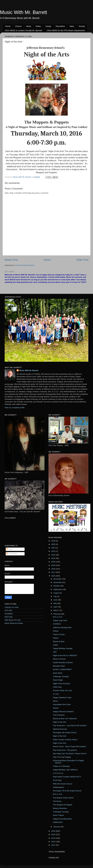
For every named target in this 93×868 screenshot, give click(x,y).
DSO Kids (9, 617)
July (55, 596)
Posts (10, 549)
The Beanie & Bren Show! (63, 798)
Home (8, 26)
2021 (54, 558)
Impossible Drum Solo (62, 704)
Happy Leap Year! (60, 620)
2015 (54, 831)
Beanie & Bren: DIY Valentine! (65, 719)
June (56, 600)
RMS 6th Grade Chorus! (63, 784)
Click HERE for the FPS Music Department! (66, 30)
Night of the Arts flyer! (62, 684)
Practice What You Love (63, 690)
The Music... (58, 801)
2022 (54, 555)
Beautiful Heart (59, 666)
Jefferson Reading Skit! (62, 628)
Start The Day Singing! (62, 757)
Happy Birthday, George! (63, 648)
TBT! (55, 652)
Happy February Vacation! (63, 712)
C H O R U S (58, 773)
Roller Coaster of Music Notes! (65, 740)
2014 (54, 835)
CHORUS (57, 624)
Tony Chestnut (59, 715)
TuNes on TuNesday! (61, 766)
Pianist (56, 631)
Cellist (55, 645)
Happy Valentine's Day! (62, 698)
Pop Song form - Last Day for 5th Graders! (70, 725)
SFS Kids (8, 610)
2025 (54, 544)
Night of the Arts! (60, 722)
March (56, 610)
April (55, 607)
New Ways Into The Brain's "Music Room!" (70, 754)
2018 (54, 569)
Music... (56, 701)
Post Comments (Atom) (25, 265)
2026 (54, 541)
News (29, 26)
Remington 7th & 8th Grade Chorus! (67, 791)
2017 (54, 572)
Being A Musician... (61, 808)
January (57, 827)
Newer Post (11, 260)
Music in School (59, 659)
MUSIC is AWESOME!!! (62, 669)
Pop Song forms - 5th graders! (65, 750)
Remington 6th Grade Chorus (65, 733)
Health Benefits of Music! (63, 663)
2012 (54, 842)
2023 (54, 551)
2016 (54, 576)
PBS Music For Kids (13, 620)
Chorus (18, 26)
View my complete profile (15, 408)
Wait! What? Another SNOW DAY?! (67, 777)
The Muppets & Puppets (63, 805)
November (58, 582)
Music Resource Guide (14, 623)
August (56, 593)
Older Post (82, 260)
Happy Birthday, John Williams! (65, 770)
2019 (54, 565)
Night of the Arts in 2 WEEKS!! (65, 655)
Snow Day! (57, 780)
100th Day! (57, 687)
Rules (38, 26)
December (58, 579)
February (57, 614)
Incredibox (9, 614)
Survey (82, 26)
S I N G (56, 694)
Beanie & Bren (59, 641)
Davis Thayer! (59, 815)
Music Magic (58, 680)
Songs (48, 26)
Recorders (60, 26)
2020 (54, 562)
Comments (12, 554)
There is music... (60, 634)
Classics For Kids (12, 607)
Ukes (72, 26)
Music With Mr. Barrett (24, 12)
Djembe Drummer (60, 729)
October (57, 586)
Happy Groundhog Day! (62, 819)
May (55, 603)
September (58, 589)
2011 (54, 845)
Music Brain (58, 673)
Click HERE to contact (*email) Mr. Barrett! (23, 30)
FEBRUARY (58, 822)
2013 (54, 838)
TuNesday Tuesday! (61, 676)
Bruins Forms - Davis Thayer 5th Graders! (70, 747)
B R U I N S (58, 617)
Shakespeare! (59, 787)
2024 (54, 548)
